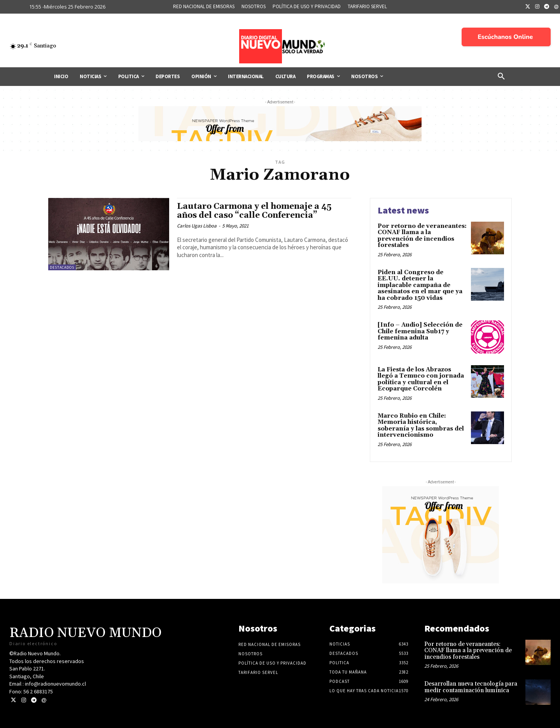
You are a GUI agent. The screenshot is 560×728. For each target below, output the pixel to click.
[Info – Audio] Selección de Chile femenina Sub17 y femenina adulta (420, 331)
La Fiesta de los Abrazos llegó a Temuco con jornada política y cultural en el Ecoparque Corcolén (421, 379)
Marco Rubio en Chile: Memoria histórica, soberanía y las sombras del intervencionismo (421, 426)
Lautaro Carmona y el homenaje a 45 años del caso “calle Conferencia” (254, 211)
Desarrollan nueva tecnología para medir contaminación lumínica (471, 687)
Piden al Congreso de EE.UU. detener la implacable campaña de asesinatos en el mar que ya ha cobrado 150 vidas (420, 285)
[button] (501, 77)
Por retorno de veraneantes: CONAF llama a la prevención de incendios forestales (422, 236)
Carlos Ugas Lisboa (197, 226)
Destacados (62, 267)
